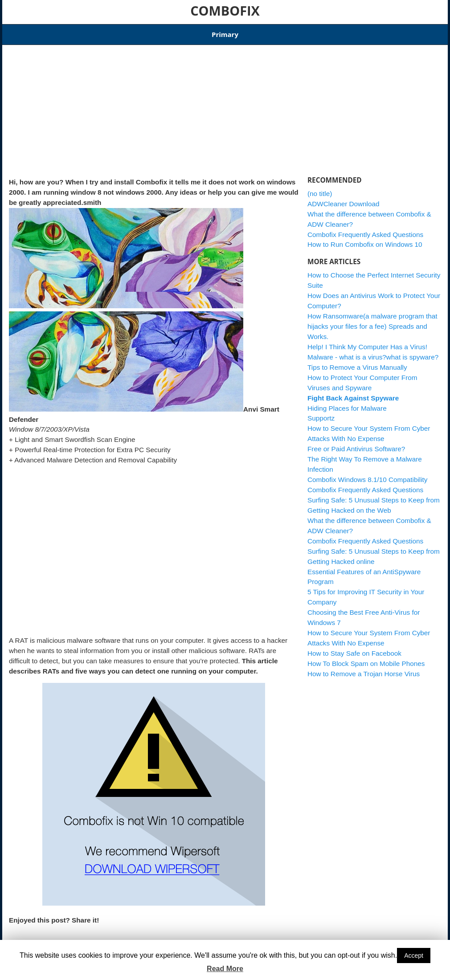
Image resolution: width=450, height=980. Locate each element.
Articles (49, 32)
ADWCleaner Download (268, 32)
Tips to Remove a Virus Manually (357, 361)
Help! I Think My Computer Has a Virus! (367, 341)
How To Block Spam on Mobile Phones (366, 658)
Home (18, 32)
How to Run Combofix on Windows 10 (365, 239)
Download (87, 32)
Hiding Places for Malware (347, 402)
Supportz (321, 413)
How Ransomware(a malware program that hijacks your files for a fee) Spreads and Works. (372, 321)
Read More (225, 969)
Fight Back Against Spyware (353, 392)
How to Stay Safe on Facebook (354, 648)
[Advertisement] (154, 106)
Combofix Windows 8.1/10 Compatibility (169, 32)
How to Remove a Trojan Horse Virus (364, 668)
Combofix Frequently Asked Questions (365, 229)
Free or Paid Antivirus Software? (356, 443)
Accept (414, 955)
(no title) (320, 188)
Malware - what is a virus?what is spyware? (373, 351)
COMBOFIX (225, 10)
